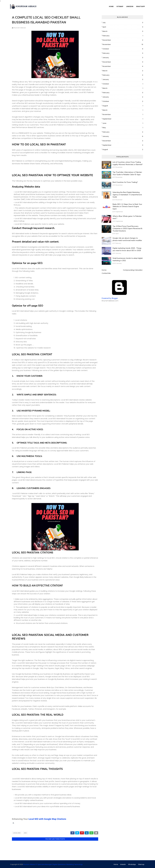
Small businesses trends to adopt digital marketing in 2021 (128, 259)
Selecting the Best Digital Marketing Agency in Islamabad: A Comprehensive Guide (127, 195)
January (123, 58)
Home (104, 270)
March (123, 31)
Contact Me (106, 273)
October (123, 49)
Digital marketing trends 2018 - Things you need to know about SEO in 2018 (127, 249)
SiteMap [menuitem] (120, 6)
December (123, 40)
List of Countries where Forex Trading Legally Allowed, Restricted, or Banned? (128, 163)
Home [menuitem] (111, 6)
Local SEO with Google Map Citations (47, 819)
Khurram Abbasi (20, 28)
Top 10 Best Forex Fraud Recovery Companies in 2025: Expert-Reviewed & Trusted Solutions (127, 229)
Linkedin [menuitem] (130, 6)
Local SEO (17, 833)
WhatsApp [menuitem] (141, 6)
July (123, 23)
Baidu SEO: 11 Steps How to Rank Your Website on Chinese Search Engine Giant (127, 207)
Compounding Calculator (133, 270)
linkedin (123, 864)
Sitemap (141, 864)
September (123, 119)
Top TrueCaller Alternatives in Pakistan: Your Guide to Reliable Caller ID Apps (127, 173)
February (123, 36)
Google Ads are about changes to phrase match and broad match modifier (127, 239)
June (123, 123)
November (123, 44)
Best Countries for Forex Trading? (125, 182)
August (123, 106)
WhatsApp (132, 864)
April (123, 27)
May (123, 128)
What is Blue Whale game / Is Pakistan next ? (127, 217)
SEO (25, 833)
